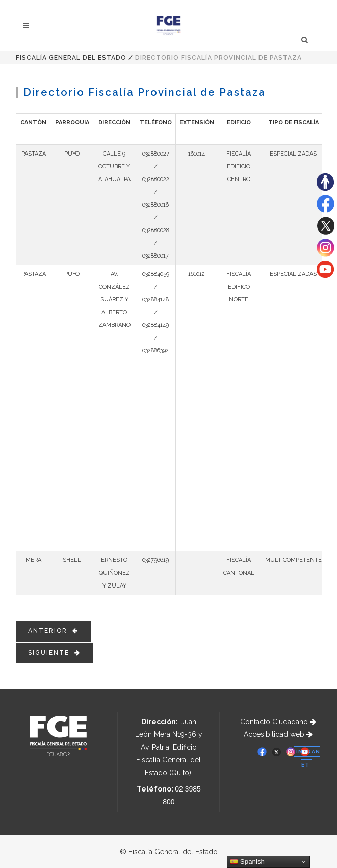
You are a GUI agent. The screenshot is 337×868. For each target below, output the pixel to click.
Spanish (247, 862)
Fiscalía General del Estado (71, 58)
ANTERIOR (53, 631)
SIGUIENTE (54, 653)
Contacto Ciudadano (278, 722)
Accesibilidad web (278, 734)
